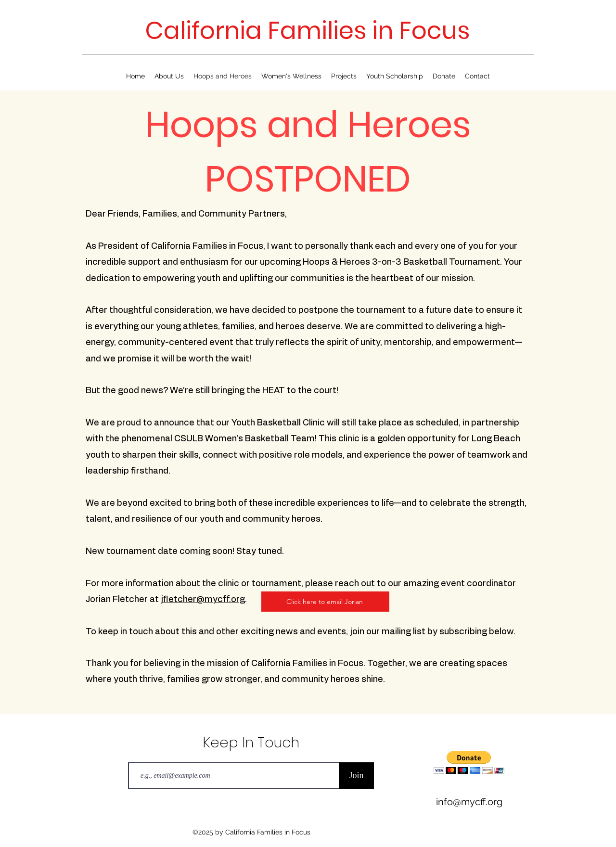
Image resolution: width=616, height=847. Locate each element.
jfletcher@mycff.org (203, 600)
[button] (469, 763)
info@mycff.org (469, 802)
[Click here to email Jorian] (325, 602)
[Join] (356, 776)
